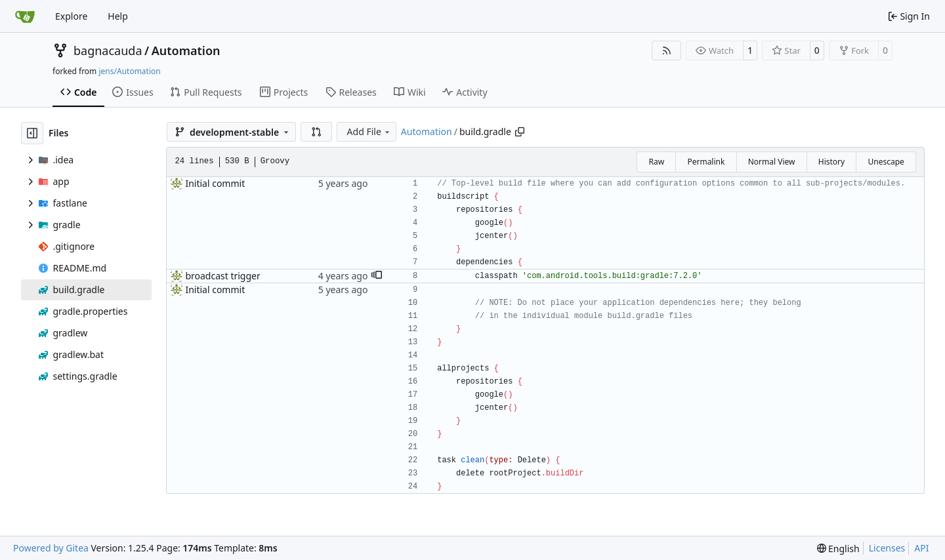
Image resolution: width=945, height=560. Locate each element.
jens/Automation (129, 71)
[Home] (25, 16)
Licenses (887, 548)
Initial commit (215, 183)
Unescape (886, 162)
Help (118, 16)
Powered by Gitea (51, 548)
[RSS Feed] (667, 50)
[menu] (838, 549)
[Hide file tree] (32, 133)
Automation (186, 50)
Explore (71, 16)
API (921, 548)
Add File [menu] (369, 131)
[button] (316, 132)
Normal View (772, 162)
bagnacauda (108, 50)
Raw (656, 162)
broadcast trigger (222, 276)
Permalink (706, 162)
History (831, 162)
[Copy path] (520, 132)
